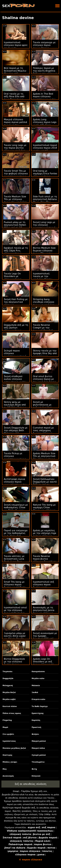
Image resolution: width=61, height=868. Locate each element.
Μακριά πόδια (38, 748)
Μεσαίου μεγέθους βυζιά (14, 748)
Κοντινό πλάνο (10, 706)
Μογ (5, 769)
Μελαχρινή (8, 686)
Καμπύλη (36, 720)
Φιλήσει (35, 734)
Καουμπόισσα (38, 672)
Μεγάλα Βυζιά (9, 692)
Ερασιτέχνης (38, 713)
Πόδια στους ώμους (12, 713)
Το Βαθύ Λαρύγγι (40, 706)
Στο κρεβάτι (8, 734)
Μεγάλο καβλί (9, 699)
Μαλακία (36, 686)
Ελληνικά (36, 776)
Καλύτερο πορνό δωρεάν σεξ (19, 808)
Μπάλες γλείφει (10, 762)
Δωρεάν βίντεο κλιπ (13, 795)
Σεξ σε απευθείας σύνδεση (30, 784)
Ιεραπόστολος (9, 741)
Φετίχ (34, 769)
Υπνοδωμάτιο (38, 762)
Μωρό (5, 727)
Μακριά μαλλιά (39, 741)
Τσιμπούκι (7, 672)
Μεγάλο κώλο (38, 678)
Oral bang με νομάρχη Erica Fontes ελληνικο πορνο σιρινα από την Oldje (45, 175)
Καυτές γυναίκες (22, 811)
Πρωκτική (36, 727)
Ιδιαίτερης (7, 755)
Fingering (7, 720)
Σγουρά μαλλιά (39, 755)
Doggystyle (8, 678)
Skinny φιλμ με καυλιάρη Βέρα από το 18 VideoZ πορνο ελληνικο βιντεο (15, 406)
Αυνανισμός (8, 776)
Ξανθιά (35, 692)
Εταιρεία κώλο (38, 699)
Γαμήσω (26, 791)
